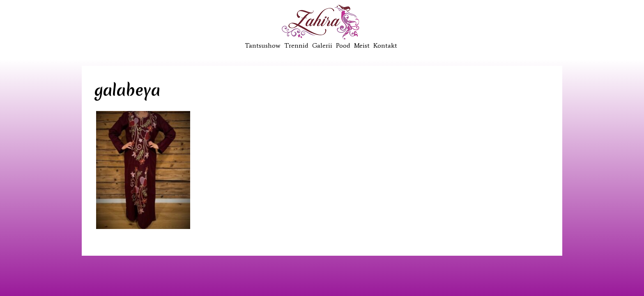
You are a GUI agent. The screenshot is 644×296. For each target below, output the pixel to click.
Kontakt (385, 45)
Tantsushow (263, 45)
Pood (343, 45)
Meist (362, 45)
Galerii (322, 45)
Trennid (296, 45)
